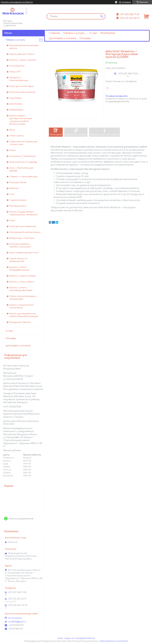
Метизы (14, 188)
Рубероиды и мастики (22, 238)
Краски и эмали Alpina (22, 282)
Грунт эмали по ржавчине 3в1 (18, 260)
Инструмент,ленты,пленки (25, 232)
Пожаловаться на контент (114, 641)
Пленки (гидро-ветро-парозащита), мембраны (23, 213)
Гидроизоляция (18, 200)
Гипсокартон (17, 66)
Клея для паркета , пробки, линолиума (20, 245)
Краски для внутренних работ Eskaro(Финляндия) (24, 315)
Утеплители (17, 136)
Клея (12, 220)
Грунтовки (16, 98)
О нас (93, 33)
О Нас (9, 331)
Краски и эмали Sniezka (22, 276)
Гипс (12, 194)
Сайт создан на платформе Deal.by (76, 638)
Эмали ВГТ (15, 72)
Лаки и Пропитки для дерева (21, 169)
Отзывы (85, 38)
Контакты (108, 33)
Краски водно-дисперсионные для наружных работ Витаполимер (21, 120)
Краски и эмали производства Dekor (21, 289)
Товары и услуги (74, 33)
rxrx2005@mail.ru (17, 622)
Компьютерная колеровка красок (24, 47)
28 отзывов (125, 2)
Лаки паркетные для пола (24, 253)
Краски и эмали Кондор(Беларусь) (19, 269)
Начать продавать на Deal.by (17, 2)
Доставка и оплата (63, 38)
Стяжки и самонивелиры (23, 177)
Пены (12, 150)
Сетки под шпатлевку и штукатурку (23, 298)
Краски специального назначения (22, 306)
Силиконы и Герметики (23, 156)
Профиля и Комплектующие (19, 79)
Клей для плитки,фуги (22, 86)
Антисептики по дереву (23, 162)
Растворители (18, 206)
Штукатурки (17, 110)
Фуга (12, 130)
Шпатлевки (16, 104)
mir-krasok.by (15, 618)
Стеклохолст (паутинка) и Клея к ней (23, 143)
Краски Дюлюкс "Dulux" (22, 54)
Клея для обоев (18, 182)
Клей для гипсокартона (23, 226)
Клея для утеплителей (22, 92)
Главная (54, 33)
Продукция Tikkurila (20, 322)
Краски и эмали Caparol (23, 60)
